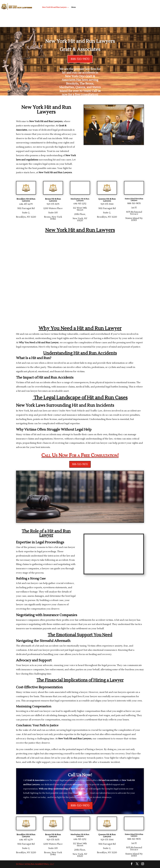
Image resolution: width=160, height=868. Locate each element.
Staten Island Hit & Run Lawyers (134, 200)
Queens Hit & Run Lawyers (107, 200)
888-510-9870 (80, 59)
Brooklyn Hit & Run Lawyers (26, 200)
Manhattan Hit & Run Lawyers (80, 200)
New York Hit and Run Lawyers (54, 8)
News (73, 8)
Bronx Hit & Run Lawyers (53, 200)
